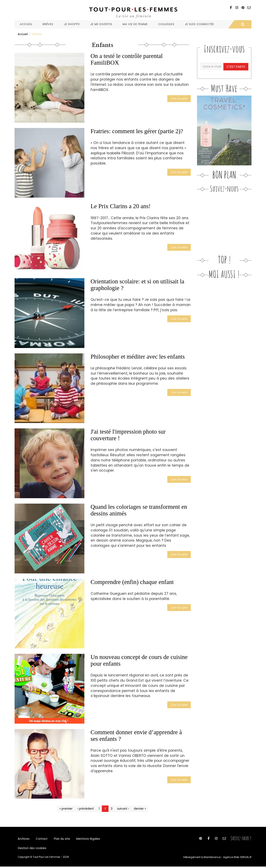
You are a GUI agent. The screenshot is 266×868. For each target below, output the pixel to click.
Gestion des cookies (31, 849)
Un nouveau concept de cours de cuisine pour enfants (139, 660)
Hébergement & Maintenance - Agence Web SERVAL (219, 859)
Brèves (48, 24)
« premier (67, 808)
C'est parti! (236, 66)
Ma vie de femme (135, 24)
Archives (23, 839)
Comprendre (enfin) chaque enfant (132, 582)
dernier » (139, 808)
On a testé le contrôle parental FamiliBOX (127, 59)
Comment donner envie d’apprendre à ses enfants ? (136, 735)
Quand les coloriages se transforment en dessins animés (139, 510)
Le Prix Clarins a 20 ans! (121, 206)
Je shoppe (72, 24)
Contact (41, 839)
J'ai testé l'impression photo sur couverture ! (128, 435)
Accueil (26, 24)
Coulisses (166, 24)
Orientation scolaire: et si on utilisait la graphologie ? (137, 284)
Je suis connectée (199, 24)
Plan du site (60, 839)
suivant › (123, 808)
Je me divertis (101, 24)
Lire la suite (180, 98)
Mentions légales (86, 839)
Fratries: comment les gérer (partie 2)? (137, 131)
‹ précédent (86, 808)
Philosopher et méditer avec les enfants (138, 356)
